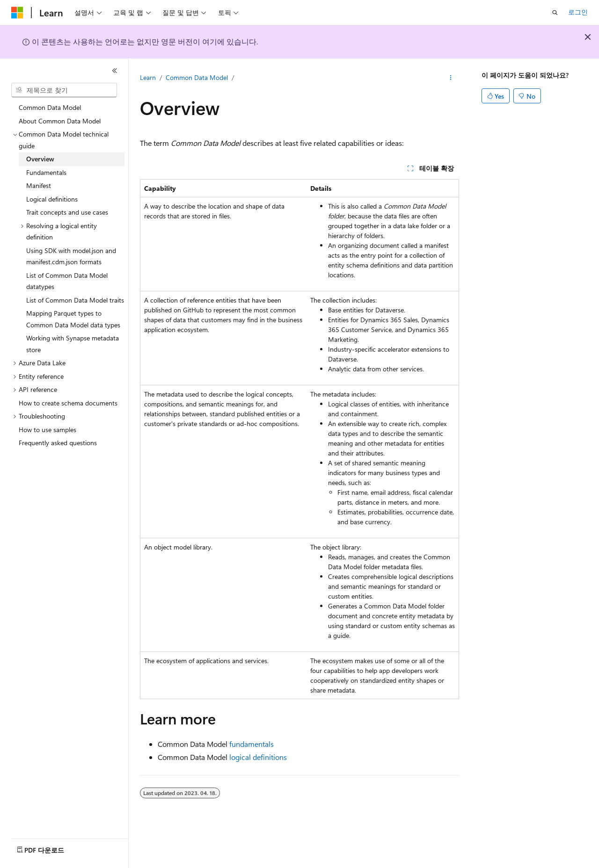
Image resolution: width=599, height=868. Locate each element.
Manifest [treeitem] (39, 185)
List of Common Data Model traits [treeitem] (75, 300)
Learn (148, 77)
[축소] (115, 71)
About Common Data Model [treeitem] (60, 121)
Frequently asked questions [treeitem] (58, 443)
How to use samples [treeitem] (47, 430)
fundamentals (252, 744)
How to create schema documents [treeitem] (68, 403)
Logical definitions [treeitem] (52, 199)
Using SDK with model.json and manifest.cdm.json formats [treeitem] (71, 256)
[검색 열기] (555, 13)
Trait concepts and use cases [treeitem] (67, 212)
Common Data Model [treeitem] (50, 107)
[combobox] (64, 90)
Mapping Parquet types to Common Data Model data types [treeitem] (73, 319)
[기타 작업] (451, 78)
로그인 (578, 12)
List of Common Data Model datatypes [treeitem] (67, 281)
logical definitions (258, 757)
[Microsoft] (17, 13)
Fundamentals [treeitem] (46, 172)
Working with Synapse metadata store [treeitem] (73, 344)
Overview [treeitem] (40, 159)
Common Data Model (197, 77)
